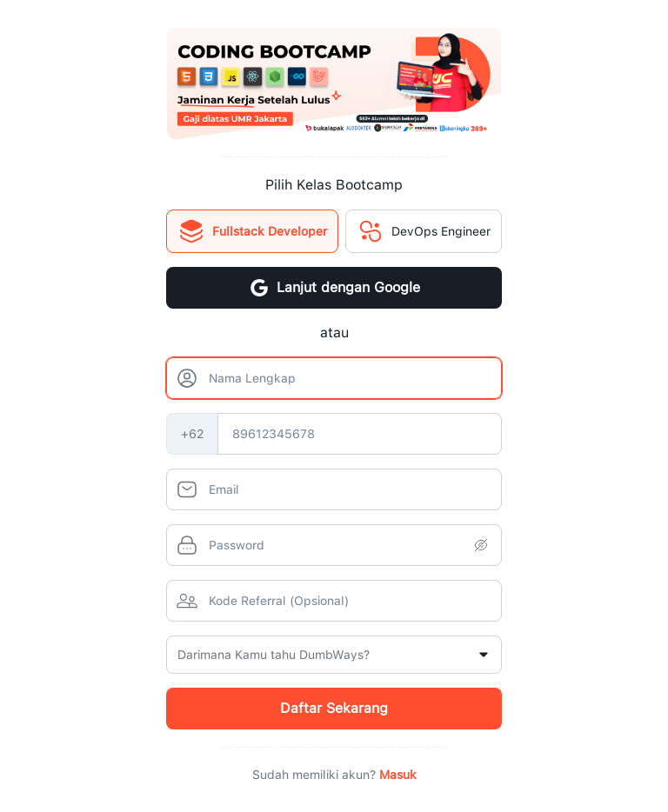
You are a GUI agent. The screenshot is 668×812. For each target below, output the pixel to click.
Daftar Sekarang (334, 708)
